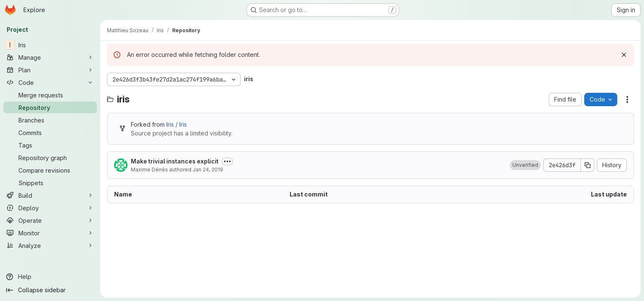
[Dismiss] (624, 55)
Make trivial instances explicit (175, 161)
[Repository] (50, 107)
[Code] (50, 82)
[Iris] (50, 45)
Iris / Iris (177, 124)
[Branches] (50, 120)
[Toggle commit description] (227, 161)
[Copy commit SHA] (588, 165)
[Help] (50, 277)
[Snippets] (50, 183)
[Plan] (50, 70)
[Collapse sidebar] (50, 290)
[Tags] (50, 145)
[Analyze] (50, 245)
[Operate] (50, 220)
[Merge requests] (50, 95)
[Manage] (50, 57)
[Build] (50, 195)
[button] (525, 165)
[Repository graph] (50, 158)
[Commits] (50, 133)
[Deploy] (50, 208)
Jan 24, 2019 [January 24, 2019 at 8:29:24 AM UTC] (208, 170)
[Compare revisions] (50, 170)
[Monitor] (50, 233)
